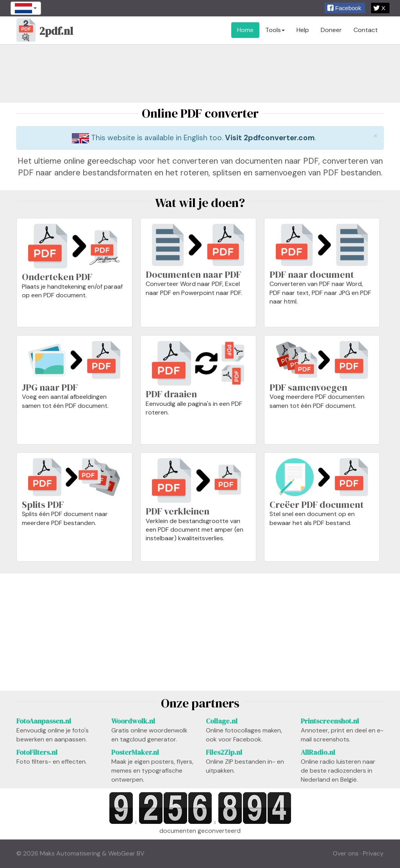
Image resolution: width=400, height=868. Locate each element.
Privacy (373, 853)
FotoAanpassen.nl (44, 721)
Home (245, 30)
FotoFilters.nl (37, 752)
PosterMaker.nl (135, 752)
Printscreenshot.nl (330, 721)
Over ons (346, 853)
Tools (275, 30)
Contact (366, 30)
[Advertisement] (200, 73)
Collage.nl (222, 721)
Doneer (331, 30)
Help (303, 30)
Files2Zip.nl (224, 752)
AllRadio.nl (318, 752)
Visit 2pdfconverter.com (270, 138)
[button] (345, 8)
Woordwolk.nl (133, 721)
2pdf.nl (45, 32)
